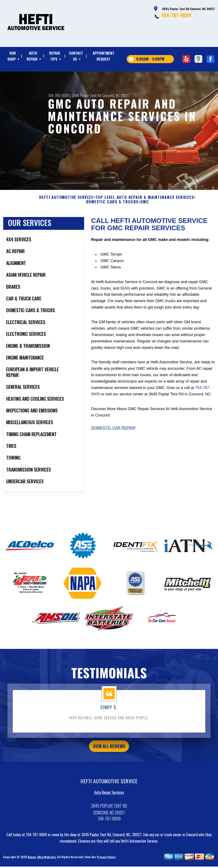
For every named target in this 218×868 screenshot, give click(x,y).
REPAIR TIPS (55, 56)
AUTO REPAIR (32, 56)
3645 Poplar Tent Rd (86, 95)
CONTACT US (76, 56)
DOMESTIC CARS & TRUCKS (112, 205)
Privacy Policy (106, 861)
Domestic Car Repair (113, 431)
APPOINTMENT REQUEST (103, 56)
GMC (145, 205)
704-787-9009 (176, 15)
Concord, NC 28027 (116, 95)
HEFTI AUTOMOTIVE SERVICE (66, 200)
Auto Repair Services (109, 797)
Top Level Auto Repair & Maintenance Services (145, 200)
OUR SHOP (12, 56)
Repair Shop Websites (42, 861)
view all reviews (109, 749)
